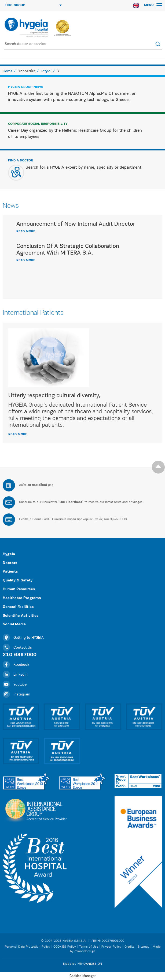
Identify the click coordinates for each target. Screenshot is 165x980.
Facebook (16, 665)
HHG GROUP (34, 5)
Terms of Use (89, 947)
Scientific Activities (21, 616)
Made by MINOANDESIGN (83, 964)
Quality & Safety (18, 580)
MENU (153, 5)
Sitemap (144, 947)
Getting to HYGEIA (23, 638)
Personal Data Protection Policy (27, 947)
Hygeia (9, 554)
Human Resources (19, 589)
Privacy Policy (111, 947)
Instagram (16, 695)
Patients (10, 572)
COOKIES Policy (65, 947)
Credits (129, 947)
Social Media (14, 624)
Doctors (10, 563)
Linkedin (15, 675)
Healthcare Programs (22, 598)
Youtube (15, 685)
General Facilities (18, 607)
